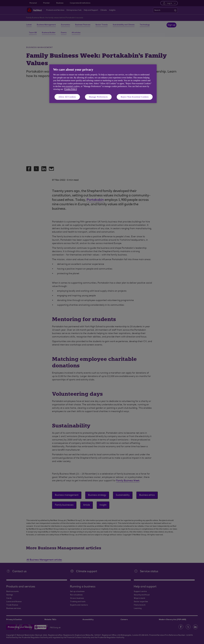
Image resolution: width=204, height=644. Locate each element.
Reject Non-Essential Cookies (135, 97)
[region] (103, 84)
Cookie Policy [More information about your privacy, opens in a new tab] (71, 89)
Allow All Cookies (67, 97)
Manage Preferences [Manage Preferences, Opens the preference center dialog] (98, 97)
